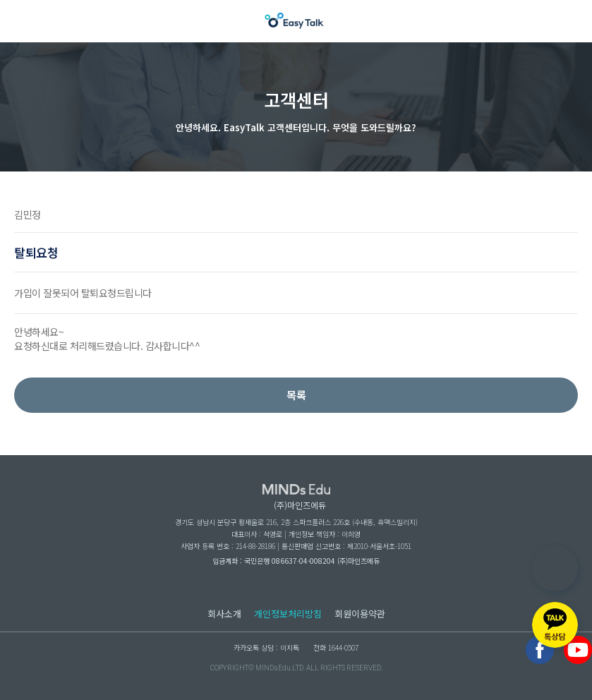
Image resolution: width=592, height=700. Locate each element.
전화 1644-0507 (336, 647)
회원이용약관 (360, 614)
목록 (296, 395)
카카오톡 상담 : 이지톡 (266, 647)
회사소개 (224, 614)
